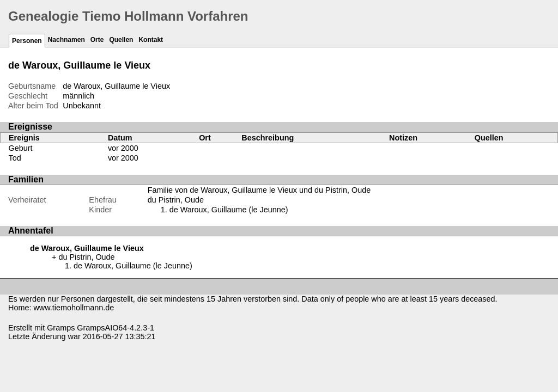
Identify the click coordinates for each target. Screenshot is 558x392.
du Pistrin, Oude (176, 200)
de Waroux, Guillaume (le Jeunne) (229, 210)
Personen (27, 41)
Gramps (61, 328)
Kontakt (151, 40)
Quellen (121, 40)
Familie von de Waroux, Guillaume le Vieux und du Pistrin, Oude (259, 190)
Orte (97, 40)
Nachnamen (66, 40)
